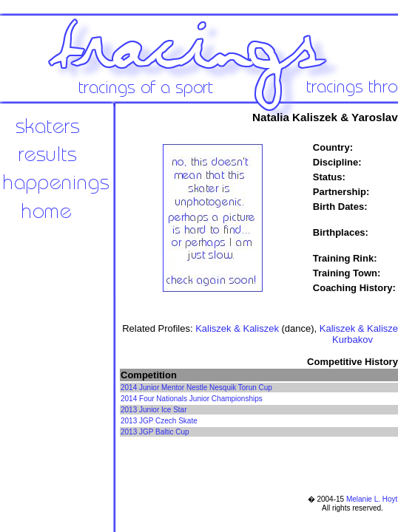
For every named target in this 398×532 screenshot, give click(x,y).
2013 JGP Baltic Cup (155, 432)
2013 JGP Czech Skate (159, 421)
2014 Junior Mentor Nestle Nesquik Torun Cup (196, 388)
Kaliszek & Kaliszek (237, 328)
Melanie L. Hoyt (372, 499)
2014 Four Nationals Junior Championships (192, 399)
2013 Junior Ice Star (154, 410)
